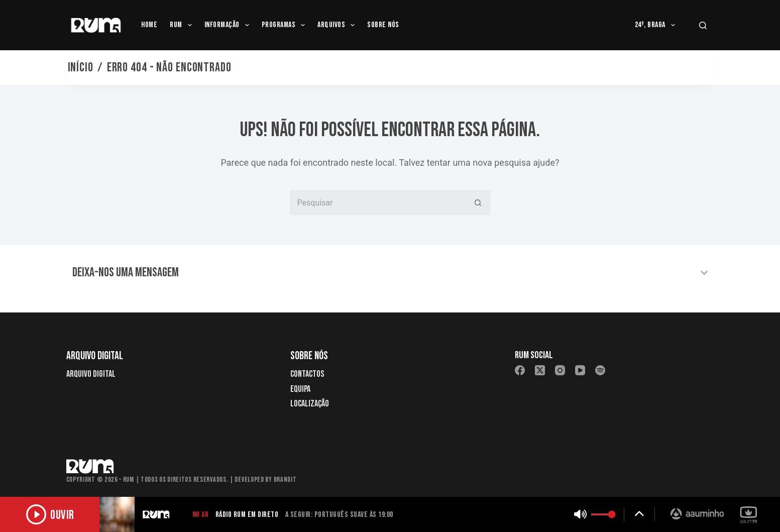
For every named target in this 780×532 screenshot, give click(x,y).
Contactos (307, 374)
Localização (310, 404)
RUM (183, 25)
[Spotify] (600, 370)
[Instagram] (560, 370)
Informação (229, 25)
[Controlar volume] (603, 514)
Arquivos (338, 25)
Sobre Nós (383, 25)
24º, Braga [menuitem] (657, 25)
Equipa (300, 389)
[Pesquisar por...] (378, 202)
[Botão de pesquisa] (478, 202)
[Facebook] (520, 370)
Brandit (285, 480)
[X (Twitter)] (540, 370)
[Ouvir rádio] (50, 514)
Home (149, 25)
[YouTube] (580, 370)
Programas (286, 25)
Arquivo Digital (91, 374)
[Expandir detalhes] (639, 514)
